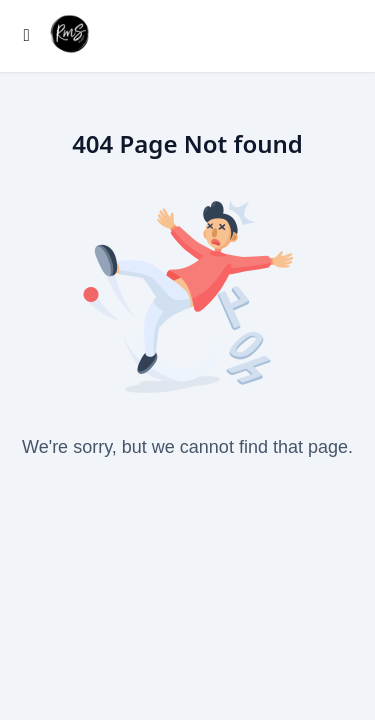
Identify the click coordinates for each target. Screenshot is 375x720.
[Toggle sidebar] (27, 36)
